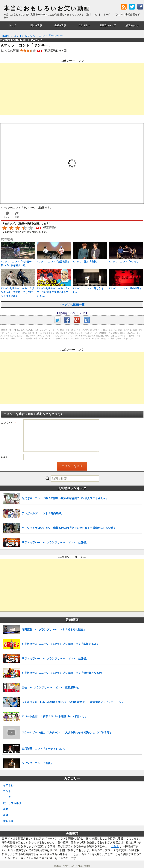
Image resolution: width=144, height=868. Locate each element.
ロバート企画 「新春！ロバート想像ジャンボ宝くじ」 (54, 716)
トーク (7, 797)
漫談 (6, 815)
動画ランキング (108, 25)
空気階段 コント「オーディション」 (44, 749)
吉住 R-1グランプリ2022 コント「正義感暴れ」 (51, 687)
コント (7, 791)
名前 (4, 457)
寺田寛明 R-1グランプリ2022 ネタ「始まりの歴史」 (54, 629)
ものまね (8, 785)
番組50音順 (60, 25)
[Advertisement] (72, 89)
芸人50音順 (36, 25)
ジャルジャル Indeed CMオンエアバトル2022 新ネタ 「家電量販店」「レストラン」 (73, 702)
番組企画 (8, 821)
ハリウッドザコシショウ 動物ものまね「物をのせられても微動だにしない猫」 (69, 528)
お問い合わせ (132, 25)
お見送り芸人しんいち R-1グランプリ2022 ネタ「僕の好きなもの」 (63, 673)
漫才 (6, 809)
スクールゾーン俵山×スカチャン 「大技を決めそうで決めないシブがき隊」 (67, 732)
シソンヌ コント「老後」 (37, 763)
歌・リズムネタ (12, 803)
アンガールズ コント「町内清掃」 (43, 513)
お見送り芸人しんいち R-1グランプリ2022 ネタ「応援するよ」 (60, 644)
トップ (12, 25)
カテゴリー (84, 25)
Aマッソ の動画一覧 (72, 304)
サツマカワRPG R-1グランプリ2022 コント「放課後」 (55, 542)
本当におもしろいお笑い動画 (47, 8)
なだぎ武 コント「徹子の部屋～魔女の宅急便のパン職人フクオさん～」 (65, 498)
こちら (115, 846)
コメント (9, 423)
